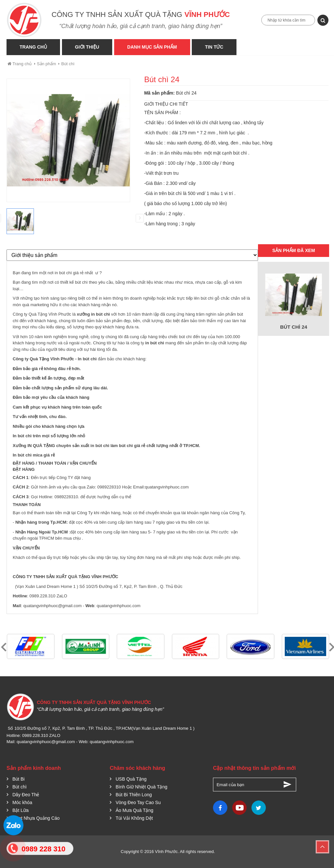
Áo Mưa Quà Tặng (134, 810)
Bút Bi (18, 779)
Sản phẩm (46, 64)
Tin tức (216, 47)
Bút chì (68, 64)
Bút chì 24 (294, 327)
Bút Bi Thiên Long (134, 795)
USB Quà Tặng (131, 779)
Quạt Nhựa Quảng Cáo (36, 818)
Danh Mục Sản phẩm (153, 47)
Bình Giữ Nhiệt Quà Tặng (141, 787)
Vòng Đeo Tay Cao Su (138, 802)
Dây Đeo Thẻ (26, 795)
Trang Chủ (33, 47)
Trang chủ (19, 64)
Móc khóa (22, 802)
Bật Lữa (21, 810)
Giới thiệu (88, 47)
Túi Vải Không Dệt (134, 818)
